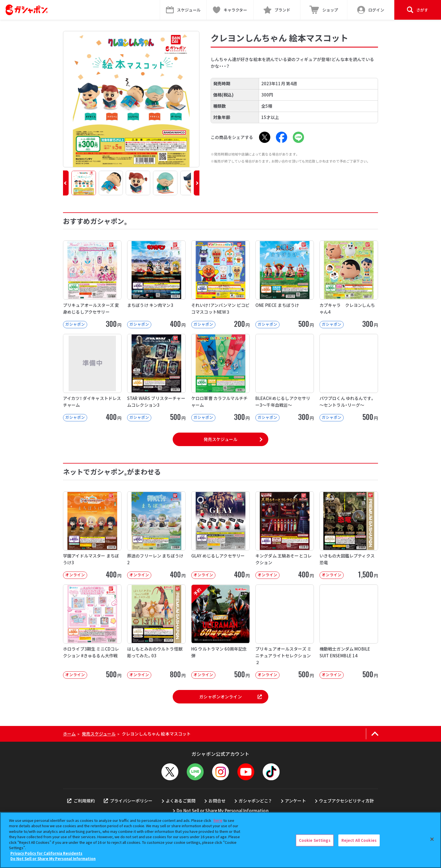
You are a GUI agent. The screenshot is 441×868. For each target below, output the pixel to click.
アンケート (295, 801)
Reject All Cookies (359, 840)
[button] (66, 183)
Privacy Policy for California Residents (46, 853)
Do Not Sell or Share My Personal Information (223, 810)
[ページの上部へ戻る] (375, 734)
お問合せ (217, 801)
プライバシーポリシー (128, 801)
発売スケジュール (220, 439)
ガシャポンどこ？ (255, 801)
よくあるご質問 (181, 801)
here (218, 820)
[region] (220, 840)
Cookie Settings (315, 840)
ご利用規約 (81, 801)
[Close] (432, 839)
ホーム (69, 734)
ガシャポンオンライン (230, 697)
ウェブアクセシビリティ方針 (346, 801)
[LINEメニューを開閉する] (195, 772)
